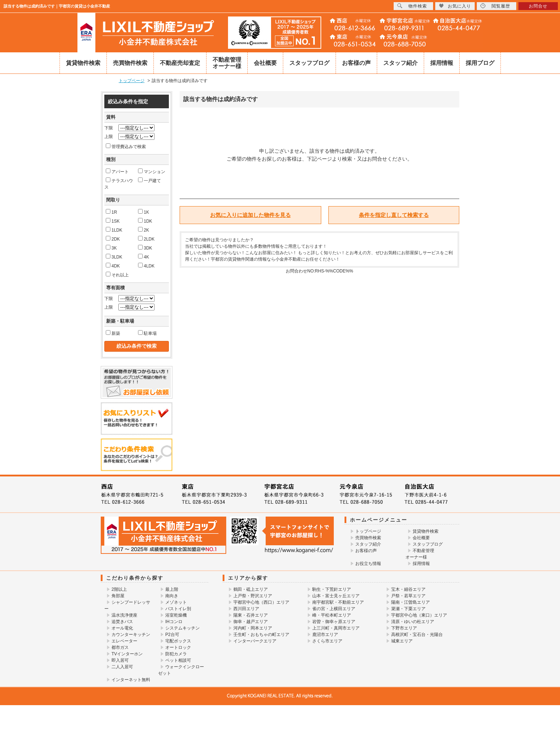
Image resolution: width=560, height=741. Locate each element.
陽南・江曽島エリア (410, 602)
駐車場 (147, 333)
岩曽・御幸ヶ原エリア (334, 622)
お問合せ (538, 6)
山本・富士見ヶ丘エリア (336, 596)
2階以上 (119, 589)
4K (144, 257)
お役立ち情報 (368, 564)
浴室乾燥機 (176, 615)
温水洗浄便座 (124, 615)
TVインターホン (127, 654)
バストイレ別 (178, 609)
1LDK (114, 230)
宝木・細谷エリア (408, 589)
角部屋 (118, 596)
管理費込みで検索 (126, 146)
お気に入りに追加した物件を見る (250, 215)
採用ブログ (480, 63)
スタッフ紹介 (400, 63)
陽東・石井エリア (251, 615)
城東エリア (402, 641)
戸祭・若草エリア (408, 596)
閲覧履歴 (495, 6)
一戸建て (150, 180)
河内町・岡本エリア (253, 628)
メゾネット (176, 602)
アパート (117, 171)
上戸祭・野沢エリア (253, 596)
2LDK (146, 239)
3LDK (114, 257)
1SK (113, 221)
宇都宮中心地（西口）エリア (261, 602)
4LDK (146, 266)
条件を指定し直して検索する (394, 215)
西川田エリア (246, 609)
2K (144, 230)
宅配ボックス (178, 641)
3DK (145, 248)
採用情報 (442, 63)
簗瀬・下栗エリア (408, 609)
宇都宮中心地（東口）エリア (419, 615)
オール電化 (122, 628)
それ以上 (117, 275)
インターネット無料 (131, 680)
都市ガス (120, 647)
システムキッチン (182, 628)
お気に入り (455, 6)
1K (144, 212)
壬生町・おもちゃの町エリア (261, 635)
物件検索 (412, 6)
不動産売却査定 (180, 63)
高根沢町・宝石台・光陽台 (417, 635)
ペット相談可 (178, 660)
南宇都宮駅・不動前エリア (338, 602)
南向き (172, 596)
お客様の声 (356, 63)
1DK (145, 221)
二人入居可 (122, 667)
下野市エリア (404, 628)
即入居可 (120, 660)
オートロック (178, 647)
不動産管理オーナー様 (227, 63)
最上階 (172, 589)
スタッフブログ (309, 63)
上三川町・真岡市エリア (336, 628)
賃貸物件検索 (83, 63)
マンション (152, 171)
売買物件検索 (130, 63)
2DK (113, 239)
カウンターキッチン (131, 635)
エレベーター (124, 641)
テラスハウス (119, 184)
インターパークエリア (255, 641)
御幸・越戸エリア (251, 622)
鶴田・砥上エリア (251, 589)
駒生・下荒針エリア (332, 589)
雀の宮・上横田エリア (334, 609)
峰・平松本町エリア (332, 615)
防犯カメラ (176, 654)
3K (111, 248)
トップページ (368, 531)
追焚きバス (122, 622)
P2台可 (172, 635)
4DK (113, 266)
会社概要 (265, 63)
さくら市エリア (327, 641)
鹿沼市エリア (325, 635)
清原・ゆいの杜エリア (413, 622)
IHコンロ (174, 622)
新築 (113, 333)
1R (111, 212)
